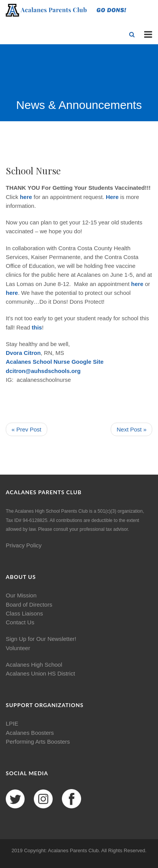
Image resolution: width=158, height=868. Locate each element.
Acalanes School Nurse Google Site (55, 362)
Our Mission (21, 595)
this (37, 327)
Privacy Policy (24, 545)
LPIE (12, 723)
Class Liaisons (24, 613)
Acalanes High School (34, 665)
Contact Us (20, 622)
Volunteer (18, 648)
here (26, 197)
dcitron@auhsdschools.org (43, 371)
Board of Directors (29, 605)
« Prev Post (27, 429)
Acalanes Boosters (30, 733)
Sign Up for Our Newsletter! (41, 639)
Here (112, 197)
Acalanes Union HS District (40, 673)
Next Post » (131, 429)
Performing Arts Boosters (38, 742)
